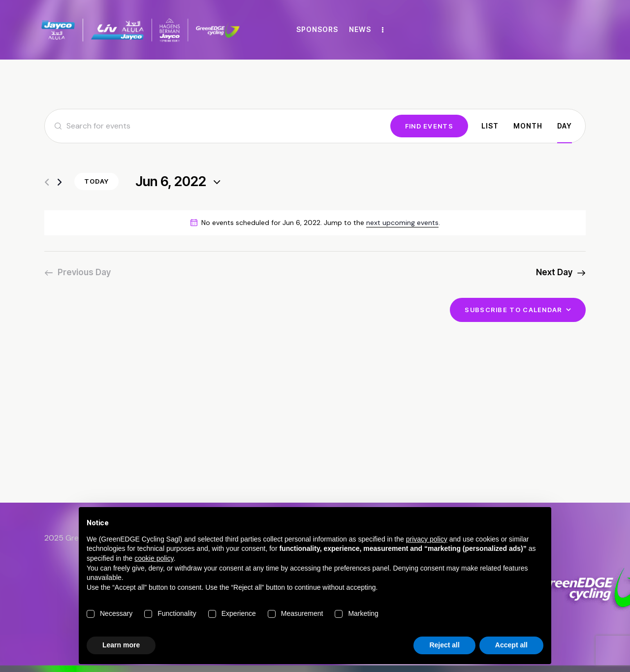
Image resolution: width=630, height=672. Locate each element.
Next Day (554, 272)
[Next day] (60, 182)
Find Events (429, 126)
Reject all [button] (444, 645)
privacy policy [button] (427, 539)
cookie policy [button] (154, 558)
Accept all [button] (511, 645)
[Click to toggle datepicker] (171, 182)
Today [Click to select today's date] (96, 181)
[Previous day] (47, 182)
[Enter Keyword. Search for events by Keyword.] (218, 126)
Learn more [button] (121, 645)
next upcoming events (402, 223)
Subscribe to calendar (513, 310)
